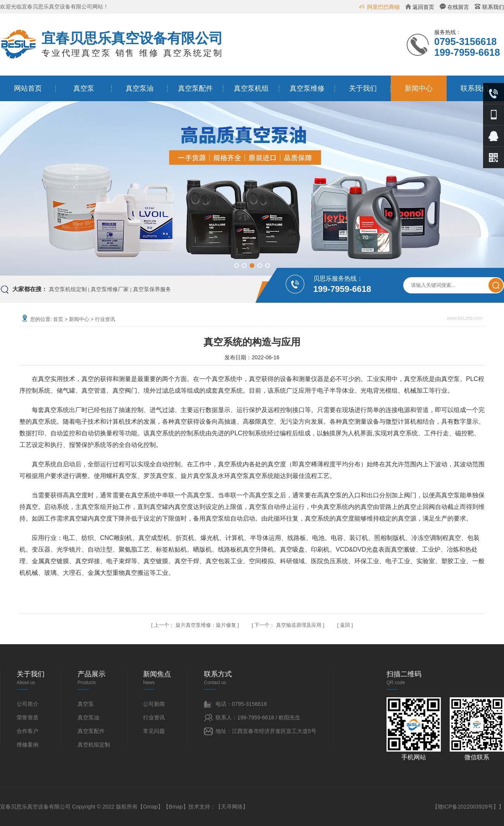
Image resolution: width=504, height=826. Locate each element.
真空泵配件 (195, 88)
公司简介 (28, 704)
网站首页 (28, 88)
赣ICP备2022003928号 (465, 807)
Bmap (176, 807)
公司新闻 (154, 704)
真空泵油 (140, 88)
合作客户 (28, 731)
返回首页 (423, 7)
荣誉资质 (28, 717)
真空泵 (84, 88)
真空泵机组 (251, 88)
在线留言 (458, 7)
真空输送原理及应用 (299, 625)
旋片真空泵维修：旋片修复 (206, 625)
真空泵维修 (307, 88)
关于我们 (363, 88)
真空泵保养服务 (152, 289)
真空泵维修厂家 (110, 289)
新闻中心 (419, 88)
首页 (58, 319)
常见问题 (154, 731)
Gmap (150, 807)
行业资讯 (105, 319)
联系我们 (493, 7)
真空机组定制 (94, 745)
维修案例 (28, 745)
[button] (236, 266)
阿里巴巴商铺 (383, 7)
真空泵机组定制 (68, 289)
